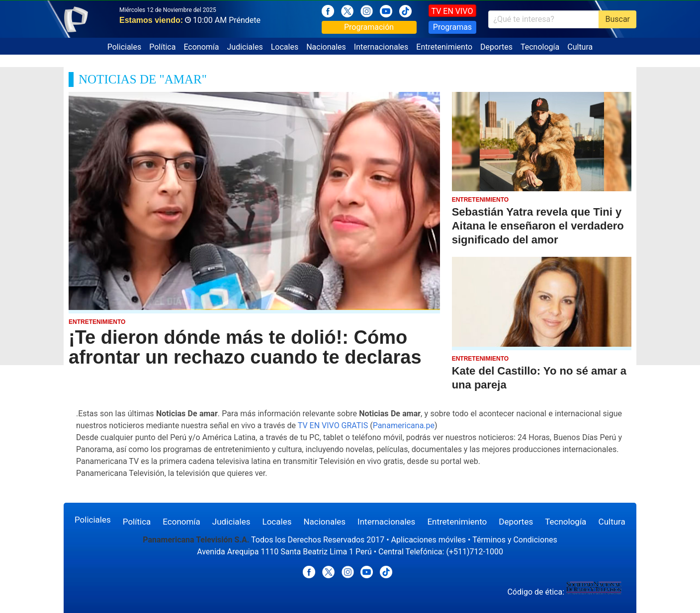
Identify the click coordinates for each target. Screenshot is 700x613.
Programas (452, 27)
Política (162, 47)
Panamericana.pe (404, 425)
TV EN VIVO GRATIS (333, 425)
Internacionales (381, 47)
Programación (369, 27)
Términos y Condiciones (515, 540)
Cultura (580, 47)
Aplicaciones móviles (429, 540)
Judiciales (245, 47)
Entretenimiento (444, 47)
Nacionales (326, 47)
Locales (285, 47)
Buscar (617, 19)
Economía (201, 47)
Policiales (125, 47)
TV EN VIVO (452, 11)
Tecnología (540, 47)
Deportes (496, 47)
